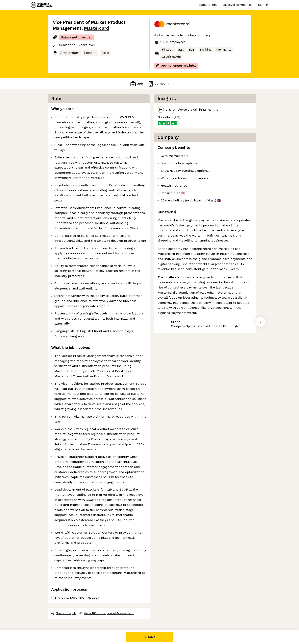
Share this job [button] (64, 613)
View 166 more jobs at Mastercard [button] (106, 613)
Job (136, 84)
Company (158, 84)
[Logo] (42, 5)
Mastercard (96, 28)
